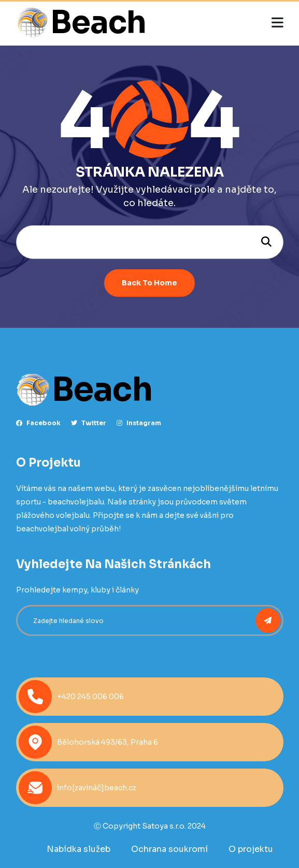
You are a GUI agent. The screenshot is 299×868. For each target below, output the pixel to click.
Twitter (89, 423)
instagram (139, 423)
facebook (38, 423)
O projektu (251, 849)
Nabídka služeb (79, 849)
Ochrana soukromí (169, 849)
